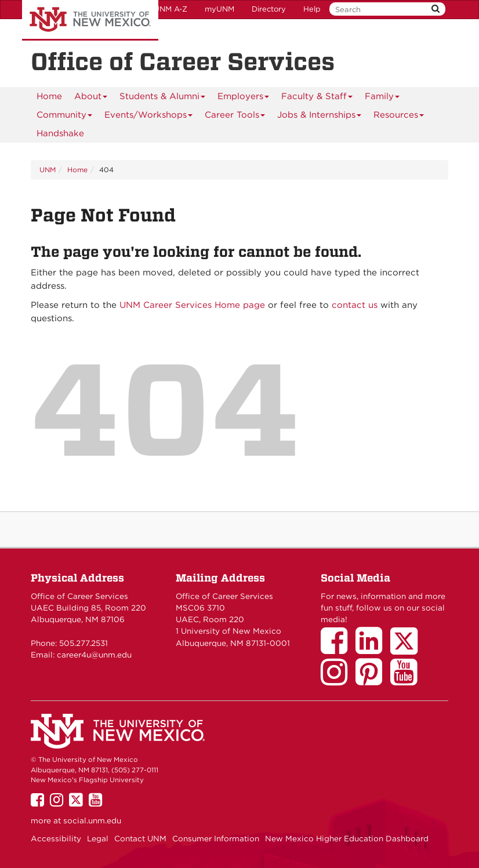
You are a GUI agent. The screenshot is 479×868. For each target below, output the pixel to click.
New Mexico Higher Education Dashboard (347, 838)
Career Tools (235, 117)
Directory (269, 9)
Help (312, 9)
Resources (399, 117)
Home (49, 96)
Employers (244, 98)
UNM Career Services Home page (192, 305)
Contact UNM (140, 838)
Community (65, 117)
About (91, 98)
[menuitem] (49, 96)
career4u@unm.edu (94, 655)
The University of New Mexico (90, 20)
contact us (355, 305)
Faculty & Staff (317, 98)
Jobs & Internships (320, 117)
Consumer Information (216, 838)
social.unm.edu (92, 820)
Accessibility (56, 838)
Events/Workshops (149, 117)
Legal (98, 838)
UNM (48, 170)
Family (382, 98)
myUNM (219, 9)
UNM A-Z (170, 9)
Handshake (60, 133)
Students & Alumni (163, 98)
